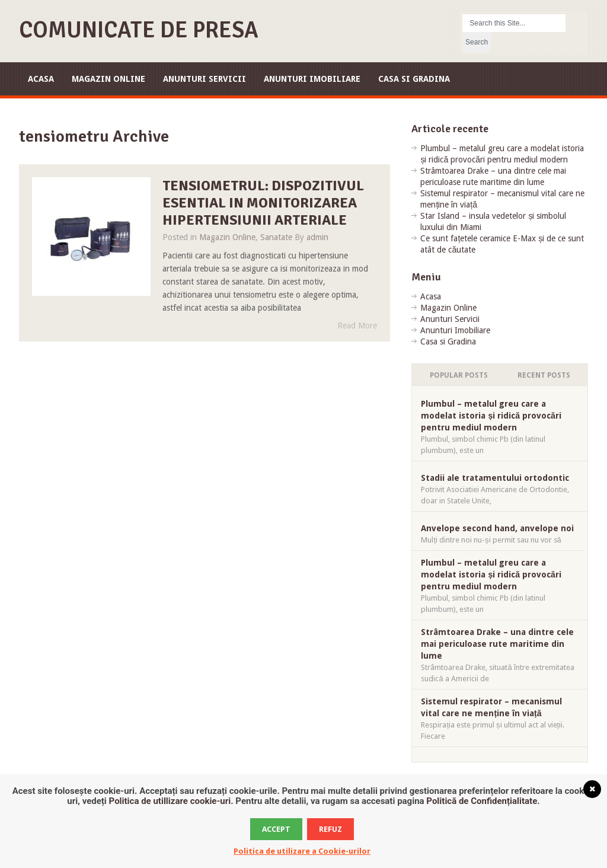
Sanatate (276, 237)
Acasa (41, 79)
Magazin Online (108, 79)
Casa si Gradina (414, 79)
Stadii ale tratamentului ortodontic (495, 478)
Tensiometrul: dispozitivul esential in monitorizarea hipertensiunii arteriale (263, 203)
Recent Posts (544, 375)
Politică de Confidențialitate (482, 801)
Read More (357, 325)
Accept (276, 829)
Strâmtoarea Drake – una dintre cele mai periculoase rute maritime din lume (497, 644)
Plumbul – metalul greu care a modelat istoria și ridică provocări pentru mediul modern (491, 416)
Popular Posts (459, 375)
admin (317, 237)
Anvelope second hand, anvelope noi (497, 528)
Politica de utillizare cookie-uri (170, 801)
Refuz (330, 829)
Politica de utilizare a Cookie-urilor (302, 851)
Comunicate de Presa (139, 30)
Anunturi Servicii (205, 79)
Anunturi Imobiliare (312, 79)
